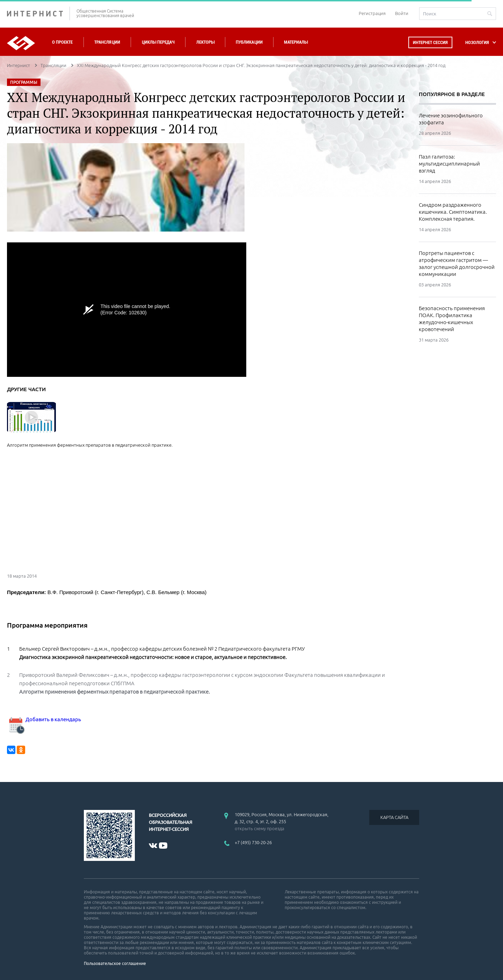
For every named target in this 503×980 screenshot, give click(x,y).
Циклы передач (158, 42)
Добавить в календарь (44, 719)
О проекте (62, 42)
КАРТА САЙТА (394, 817)
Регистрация (372, 13)
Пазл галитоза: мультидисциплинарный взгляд (449, 164)
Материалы (296, 42)
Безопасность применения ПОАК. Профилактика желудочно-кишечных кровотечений (452, 319)
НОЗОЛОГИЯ (477, 42)
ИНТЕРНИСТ (38, 13)
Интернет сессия (430, 42)
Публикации (249, 42)
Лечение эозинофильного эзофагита (451, 119)
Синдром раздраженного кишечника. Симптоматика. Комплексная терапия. (453, 212)
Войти (402, 13)
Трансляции (107, 42)
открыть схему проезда (260, 828)
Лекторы (205, 42)
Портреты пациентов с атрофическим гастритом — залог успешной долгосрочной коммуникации (457, 264)
